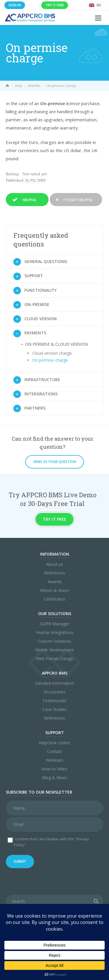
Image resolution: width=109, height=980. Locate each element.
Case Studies (54, 709)
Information (55, 554)
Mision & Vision (55, 590)
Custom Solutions (54, 641)
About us (55, 564)
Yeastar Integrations (54, 632)
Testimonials (54, 701)
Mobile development (54, 650)
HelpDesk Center (54, 743)
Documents (55, 692)
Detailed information (55, 683)
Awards (55, 582)
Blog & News (55, 778)
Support (55, 733)
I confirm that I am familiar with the (51, 842)
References (54, 573)
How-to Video (54, 769)
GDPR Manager (54, 624)
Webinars (55, 760)
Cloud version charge (52, 353)
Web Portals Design (55, 659)
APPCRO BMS (55, 673)
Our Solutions (55, 614)
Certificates (54, 599)
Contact (54, 751)
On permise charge (50, 360)
